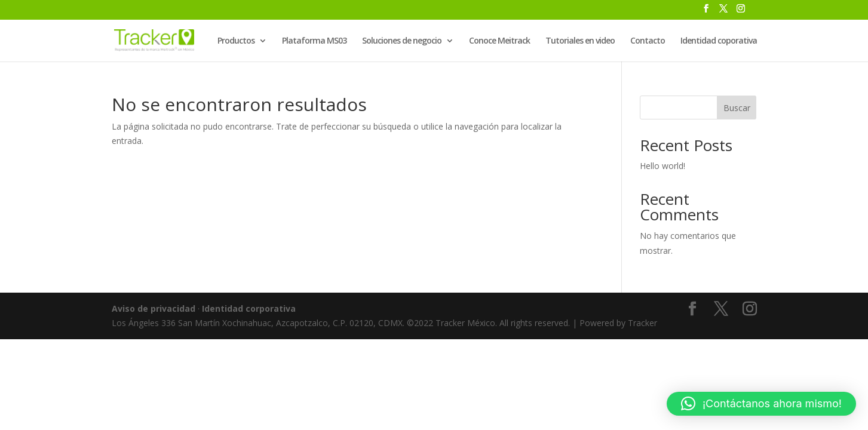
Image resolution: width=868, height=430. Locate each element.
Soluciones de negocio (402, 41)
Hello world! (662, 166)
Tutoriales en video (580, 41)
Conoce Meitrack (499, 41)
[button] (761, 404)
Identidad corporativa (249, 308)
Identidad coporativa (719, 41)
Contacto (648, 41)
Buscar (737, 108)
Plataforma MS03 (314, 41)
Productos (236, 41)
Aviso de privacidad (154, 308)
